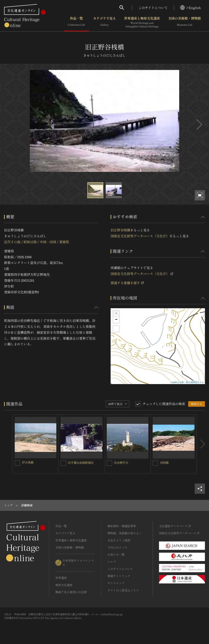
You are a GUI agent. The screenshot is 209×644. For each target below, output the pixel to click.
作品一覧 (76, 22)
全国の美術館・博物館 (185, 22)
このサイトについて (153, 8)
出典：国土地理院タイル (192, 382)
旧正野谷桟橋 (120, 230)
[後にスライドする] (199, 124)
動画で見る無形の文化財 (71, 592)
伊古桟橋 (28, 462)
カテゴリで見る (104, 22)
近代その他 (12, 242)
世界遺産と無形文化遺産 (142, 22)
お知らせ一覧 (116, 555)
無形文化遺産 (64, 585)
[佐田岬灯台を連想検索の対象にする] (109, 463)
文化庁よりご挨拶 (119, 540)
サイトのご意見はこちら (123, 590)
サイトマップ (116, 583)
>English (191, 8)
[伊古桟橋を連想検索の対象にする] (17, 463)
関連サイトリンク (119, 576)
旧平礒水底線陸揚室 (81, 463)
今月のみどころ (117, 547)
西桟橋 (164, 463)
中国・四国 (48, 242)
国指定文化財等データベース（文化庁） (140, 236)
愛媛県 (64, 242)
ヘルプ (112, 562)
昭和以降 (30, 242)
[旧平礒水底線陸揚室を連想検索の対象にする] (63, 463)
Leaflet (174, 382)
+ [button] (116, 314)
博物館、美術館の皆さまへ (125, 533)
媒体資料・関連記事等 (122, 526)
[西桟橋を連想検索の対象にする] (155, 463)
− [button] (116, 320)
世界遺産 (61, 578)
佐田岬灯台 (121, 463)
